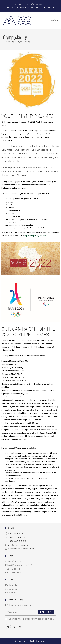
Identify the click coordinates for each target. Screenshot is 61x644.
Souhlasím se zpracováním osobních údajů (30, 619)
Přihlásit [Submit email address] (46, 612)
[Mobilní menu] (53, 20)
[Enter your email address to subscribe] (30, 612)
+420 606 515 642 (17, 541)
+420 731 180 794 (25, 4)
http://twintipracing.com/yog (35, 236)
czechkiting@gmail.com (44, 7)
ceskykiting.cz (15, 534)
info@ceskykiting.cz (22, 7)
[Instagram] (14, 627)
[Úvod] (4, 42)
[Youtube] (21, 627)
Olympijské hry (24, 42)
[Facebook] (8, 627)
